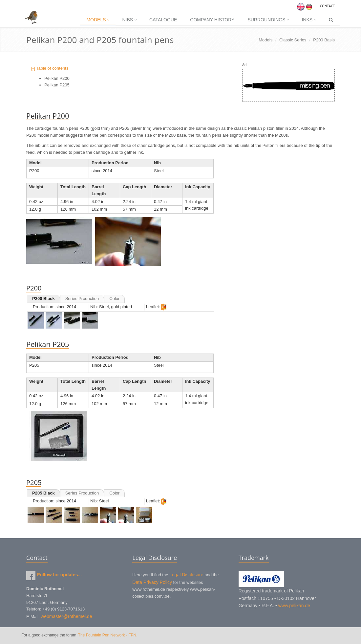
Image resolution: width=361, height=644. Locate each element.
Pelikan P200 (57, 78)
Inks (309, 20)
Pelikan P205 (57, 85)
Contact (327, 6)
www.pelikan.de (294, 606)
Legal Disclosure (186, 575)
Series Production (82, 299)
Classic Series (293, 40)
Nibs (129, 20)
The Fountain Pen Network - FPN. (108, 635)
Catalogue (163, 20)
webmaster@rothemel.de (66, 616)
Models (98, 20)
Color (114, 299)
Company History (212, 20)
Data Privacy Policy (152, 582)
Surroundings (268, 20)
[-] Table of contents (50, 68)
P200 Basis (324, 40)
